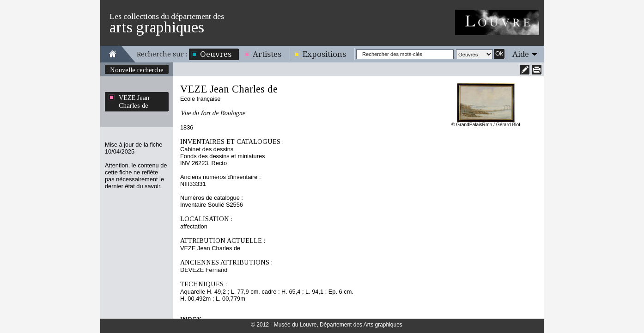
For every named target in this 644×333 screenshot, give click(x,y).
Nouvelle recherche (137, 70)
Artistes (267, 54)
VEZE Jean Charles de (134, 102)
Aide (521, 54)
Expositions (324, 54)
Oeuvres (216, 54)
